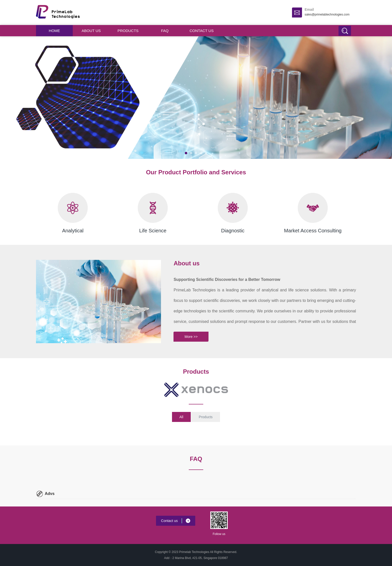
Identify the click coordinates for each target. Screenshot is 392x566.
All (181, 417)
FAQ (165, 31)
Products (128, 31)
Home (54, 31)
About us (91, 31)
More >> (191, 337)
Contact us (201, 31)
